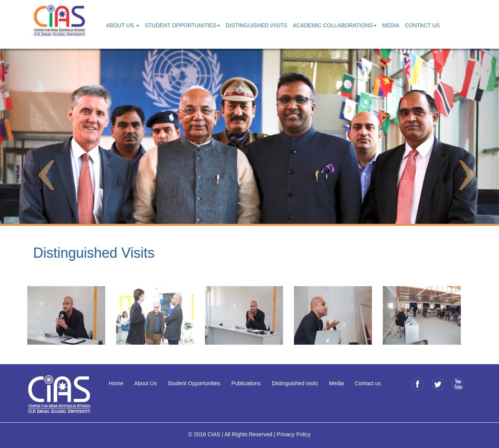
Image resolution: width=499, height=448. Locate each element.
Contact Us (422, 25)
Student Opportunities (194, 383)
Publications (246, 383)
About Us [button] (123, 25)
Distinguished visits (295, 383)
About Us (145, 383)
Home (116, 383)
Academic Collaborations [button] (335, 25)
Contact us (368, 383)
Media (391, 25)
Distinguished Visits (257, 25)
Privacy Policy (294, 434)
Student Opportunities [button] (182, 25)
